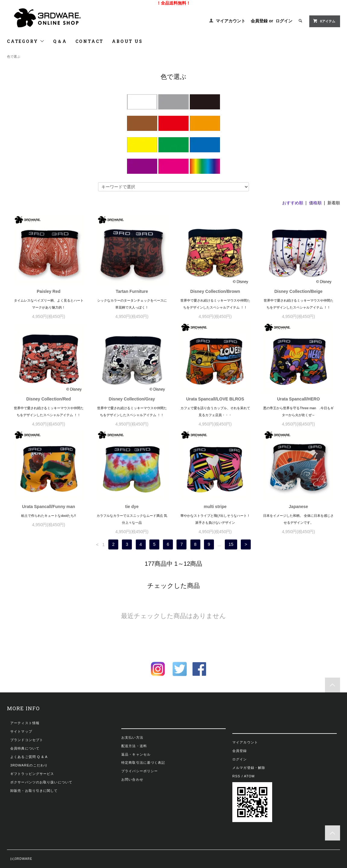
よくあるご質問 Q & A (29, 757)
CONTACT (90, 41)
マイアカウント (231, 21)
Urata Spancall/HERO (298, 399)
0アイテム (324, 21)
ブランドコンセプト (27, 740)
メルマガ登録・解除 (249, 768)
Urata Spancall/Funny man (49, 507)
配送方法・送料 (134, 746)
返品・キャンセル (136, 754)
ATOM (249, 776)
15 (231, 545)
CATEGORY (26, 41)
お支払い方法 (132, 737)
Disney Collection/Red (49, 399)
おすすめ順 (293, 203)
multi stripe (215, 507)
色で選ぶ (14, 57)
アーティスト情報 (25, 723)
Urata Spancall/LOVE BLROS (215, 399)
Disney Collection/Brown (215, 291)
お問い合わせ (132, 779)
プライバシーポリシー (140, 771)
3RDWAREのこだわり (29, 765)
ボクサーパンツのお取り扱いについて (41, 782)
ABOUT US (127, 41)
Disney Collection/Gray (132, 399)
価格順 (315, 203)
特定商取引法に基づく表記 (143, 763)
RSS (236, 776)
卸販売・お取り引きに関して (34, 791)
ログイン (284, 21)
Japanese (298, 507)
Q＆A (60, 41)
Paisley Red (49, 291)
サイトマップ (21, 731)
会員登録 (259, 21)
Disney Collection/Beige (298, 291)
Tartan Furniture (132, 291)
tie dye (132, 507)
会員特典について (25, 748)
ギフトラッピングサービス (32, 774)
